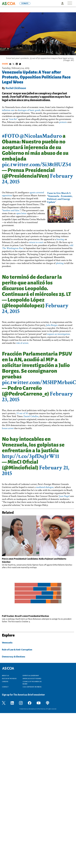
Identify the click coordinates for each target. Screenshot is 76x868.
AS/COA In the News (9, 679)
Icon (62, 3)
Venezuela (7, 643)
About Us (5, 676)
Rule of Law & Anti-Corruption (17, 650)
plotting (60, 263)
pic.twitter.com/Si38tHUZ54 (36, 164)
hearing (60, 239)
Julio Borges (52, 325)
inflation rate (8, 110)
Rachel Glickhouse (16, 88)
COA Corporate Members (32, 687)
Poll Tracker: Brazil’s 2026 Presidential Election (25, 616)
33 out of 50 (22, 413)
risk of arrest (22, 343)
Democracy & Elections (14, 657)
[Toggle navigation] (70, 3)
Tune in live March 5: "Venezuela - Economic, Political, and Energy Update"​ (60, 198)
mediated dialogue (45, 487)
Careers (5, 682)
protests (63, 122)
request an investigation (58, 334)
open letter (21, 213)
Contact (5, 687)
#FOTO (10, 136)
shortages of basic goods (29, 110)
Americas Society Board (32, 679)
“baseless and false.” (11, 210)
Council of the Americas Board (32, 683)
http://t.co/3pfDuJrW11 (31, 456)
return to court (36, 242)
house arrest (8, 428)
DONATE (25, 3)
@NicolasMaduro (41, 136)
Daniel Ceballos (31, 416)
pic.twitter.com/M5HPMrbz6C (39, 382)
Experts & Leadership (31, 676)
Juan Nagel (64, 496)
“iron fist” (13, 119)
